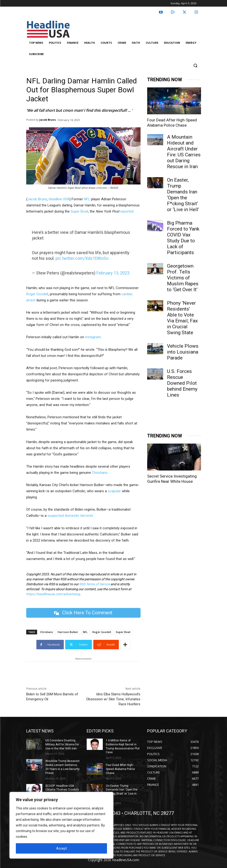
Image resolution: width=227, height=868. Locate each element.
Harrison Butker (68, 632)
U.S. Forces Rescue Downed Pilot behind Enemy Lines (182, 383)
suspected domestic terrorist (70, 516)
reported (127, 211)
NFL (87, 199)
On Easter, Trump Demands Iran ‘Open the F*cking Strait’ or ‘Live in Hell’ (183, 195)
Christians (100, 473)
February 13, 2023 (113, 273)
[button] (195, 66)
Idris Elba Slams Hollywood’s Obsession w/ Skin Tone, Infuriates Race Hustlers (113, 699)
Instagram (93, 337)
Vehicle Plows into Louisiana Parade (183, 352)
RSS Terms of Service (95, 584)
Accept (62, 848)
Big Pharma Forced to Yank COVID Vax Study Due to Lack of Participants (183, 238)
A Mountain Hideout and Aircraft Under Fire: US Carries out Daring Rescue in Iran (184, 152)
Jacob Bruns (48, 120)
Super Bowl (79, 211)
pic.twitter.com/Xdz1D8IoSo (82, 258)
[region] (61, 825)
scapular (114, 491)
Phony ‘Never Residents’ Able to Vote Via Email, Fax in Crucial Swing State (182, 318)
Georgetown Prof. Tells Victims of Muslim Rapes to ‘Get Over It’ (183, 278)
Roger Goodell (37, 294)
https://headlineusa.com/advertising (53, 594)
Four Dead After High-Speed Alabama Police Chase (120, 824)
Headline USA (59, 199)
